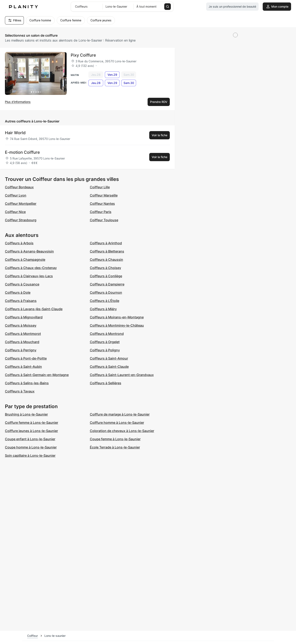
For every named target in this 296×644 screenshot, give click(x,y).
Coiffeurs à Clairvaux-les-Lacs (29, 276)
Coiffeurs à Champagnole (25, 260)
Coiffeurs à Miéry (103, 309)
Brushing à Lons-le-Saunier (26, 414)
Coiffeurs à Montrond (107, 334)
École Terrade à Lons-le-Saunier (115, 447)
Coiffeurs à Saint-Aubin (23, 367)
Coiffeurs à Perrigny (21, 350)
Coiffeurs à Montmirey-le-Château (117, 325)
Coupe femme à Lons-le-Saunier (115, 439)
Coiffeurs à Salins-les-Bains (27, 383)
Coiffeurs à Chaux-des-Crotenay (31, 268)
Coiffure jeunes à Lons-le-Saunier (31, 431)
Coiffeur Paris (101, 212)
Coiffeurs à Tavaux (20, 391)
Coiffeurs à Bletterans (107, 251)
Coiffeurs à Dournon (106, 292)
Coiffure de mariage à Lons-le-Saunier (120, 414)
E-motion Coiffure (22, 152)
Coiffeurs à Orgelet (105, 342)
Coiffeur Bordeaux (19, 187)
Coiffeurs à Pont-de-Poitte (26, 358)
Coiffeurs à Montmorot (23, 334)
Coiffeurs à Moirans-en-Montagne (117, 317)
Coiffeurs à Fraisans (21, 301)
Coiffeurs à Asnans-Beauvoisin (29, 251)
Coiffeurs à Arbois (19, 243)
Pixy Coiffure (83, 55)
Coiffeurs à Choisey (105, 268)
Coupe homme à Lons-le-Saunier (31, 447)
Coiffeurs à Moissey (21, 325)
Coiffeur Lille (100, 187)
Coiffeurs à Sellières (106, 383)
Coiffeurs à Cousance (22, 284)
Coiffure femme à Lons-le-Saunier (32, 423)
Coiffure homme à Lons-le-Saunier (117, 423)
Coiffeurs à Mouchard (22, 342)
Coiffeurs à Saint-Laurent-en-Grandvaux (122, 375)
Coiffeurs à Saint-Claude (109, 367)
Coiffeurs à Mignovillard (24, 317)
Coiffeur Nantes (102, 204)
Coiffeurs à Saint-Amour (109, 358)
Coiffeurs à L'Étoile (105, 301)
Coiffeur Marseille (104, 195)
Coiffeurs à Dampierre (107, 284)
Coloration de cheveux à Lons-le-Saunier (122, 431)
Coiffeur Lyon (16, 195)
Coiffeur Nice (15, 212)
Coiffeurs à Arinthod (106, 243)
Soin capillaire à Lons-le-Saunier (30, 455)
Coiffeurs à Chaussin (106, 260)
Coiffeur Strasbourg (21, 220)
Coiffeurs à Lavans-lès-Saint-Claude (34, 309)
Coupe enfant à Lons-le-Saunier (30, 439)
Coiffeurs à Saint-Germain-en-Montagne (37, 375)
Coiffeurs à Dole (18, 292)
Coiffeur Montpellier (21, 204)
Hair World (15, 133)
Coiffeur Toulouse (104, 220)
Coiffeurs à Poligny (105, 350)
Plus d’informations (18, 102)
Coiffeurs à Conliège (106, 276)
